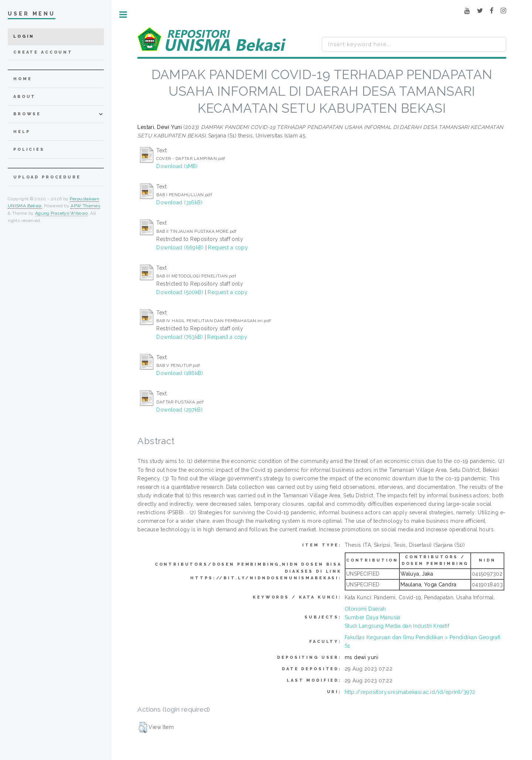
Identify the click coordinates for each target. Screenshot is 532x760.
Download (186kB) (180, 373)
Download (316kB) (179, 202)
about (25, 97)
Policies (29, 149)
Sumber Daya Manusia (373, 617)
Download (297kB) (179, 410)
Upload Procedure (47, 177)
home (23, 79)
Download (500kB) (180, 292)
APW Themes (85, 206)
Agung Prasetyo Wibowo (62, 213)
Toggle (123, 15)
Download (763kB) (180, 337)
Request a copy (228, 248)
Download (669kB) (180, 248)
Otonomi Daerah (365, 609)
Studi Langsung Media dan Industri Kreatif (397, 626)
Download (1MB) (177, 166)
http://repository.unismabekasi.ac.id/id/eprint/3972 (410, 692)
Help (22, 132)
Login (24, 36)
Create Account (43, 52)
